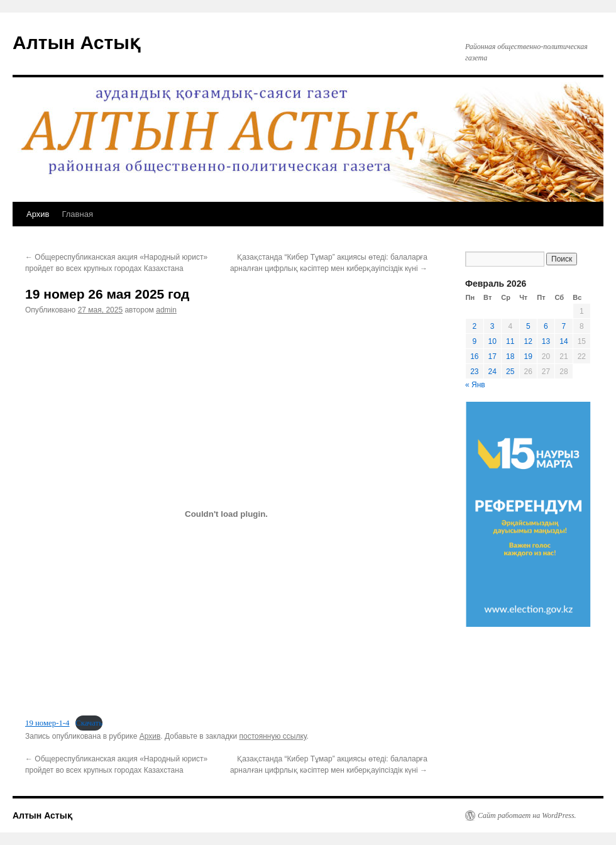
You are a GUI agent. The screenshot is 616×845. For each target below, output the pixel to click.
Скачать (89, 723)
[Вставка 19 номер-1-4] (226, 514)
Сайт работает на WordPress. (527, 815)
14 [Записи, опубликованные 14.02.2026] (564, 341)
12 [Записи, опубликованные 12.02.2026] (528, 341)
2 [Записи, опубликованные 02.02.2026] (474, 326)
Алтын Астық (76, 42)
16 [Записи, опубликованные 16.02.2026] (474, 356)
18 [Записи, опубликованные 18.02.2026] (510, 356)
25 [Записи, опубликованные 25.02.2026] (510, 372)
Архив (38, 214)
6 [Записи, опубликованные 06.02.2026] (546, 326)
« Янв (475, 385)
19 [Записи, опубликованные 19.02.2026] (528, 356)
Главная (77, 214)
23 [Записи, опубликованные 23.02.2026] (474, 372)
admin (166, 310)
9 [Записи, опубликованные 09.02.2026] (474, 341)
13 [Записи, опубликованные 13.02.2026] (546, 341)
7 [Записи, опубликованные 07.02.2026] (564, 326)
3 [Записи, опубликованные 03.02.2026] (492, 326)
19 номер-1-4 (47, 723)
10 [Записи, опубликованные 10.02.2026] (492, 341)
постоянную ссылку (272, 736)
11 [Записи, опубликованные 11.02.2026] (510, 341)
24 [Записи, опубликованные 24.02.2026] (492, 372)
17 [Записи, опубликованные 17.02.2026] (492, 356)
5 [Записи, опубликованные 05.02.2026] (528, 326)
